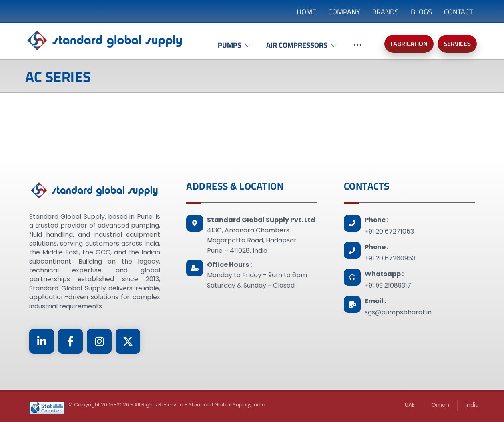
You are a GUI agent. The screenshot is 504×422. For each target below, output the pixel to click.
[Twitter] (128, 341)
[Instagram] (99, 341)
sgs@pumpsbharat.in (398, 312)
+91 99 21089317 (388, 285)
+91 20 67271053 (389, 231)
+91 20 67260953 (390, 258)
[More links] (357, 49)
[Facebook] (70, 341)
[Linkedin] (42, 341)
